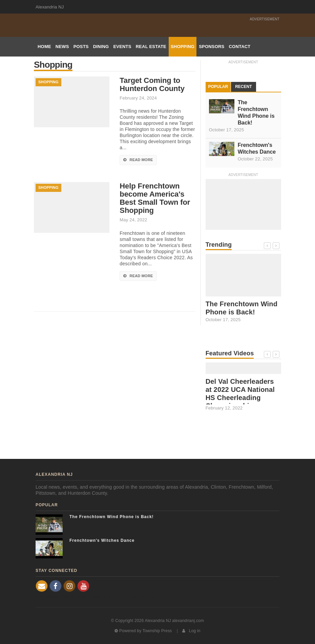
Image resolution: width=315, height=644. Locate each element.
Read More (138, 160)
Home (44, 47)
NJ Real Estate (86, 597)
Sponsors (212, 47)
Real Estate (151, 47)
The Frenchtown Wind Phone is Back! (256, 113)
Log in (191, 631)
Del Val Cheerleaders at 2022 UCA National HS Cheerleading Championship (240, 394)
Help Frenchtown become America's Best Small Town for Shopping (155, 198)
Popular (218, 87)
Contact (239, 47)
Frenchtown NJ (52, 597)
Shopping (183, 47)
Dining (101, 47)
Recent (243, 87)
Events (122, 47)
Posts (81, 47)
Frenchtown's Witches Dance (257, 148)
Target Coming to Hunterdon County (152, 85)
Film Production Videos (129, 597)
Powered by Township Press (143, 631)
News (62, 47)
